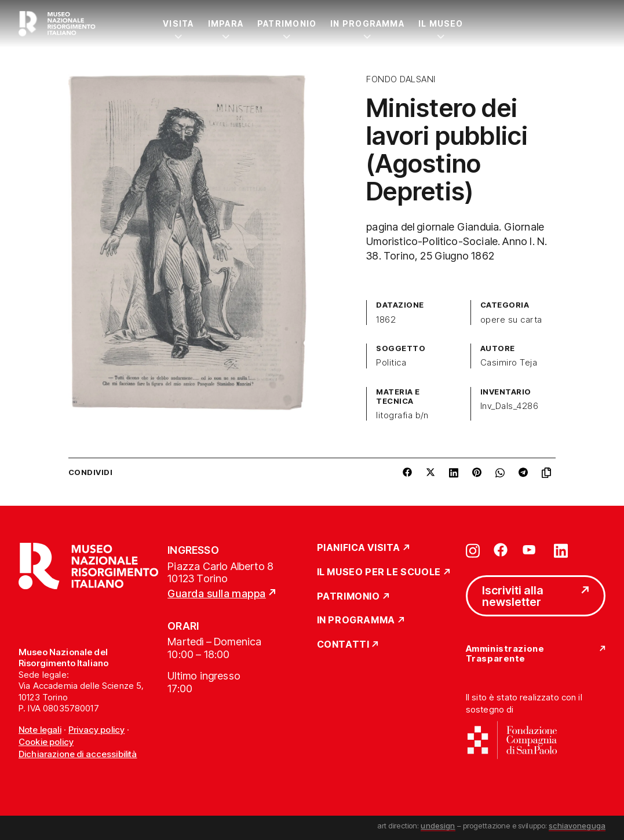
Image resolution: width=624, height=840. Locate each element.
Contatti (343, 645)
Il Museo (441, 23)
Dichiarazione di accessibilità (78, 754)
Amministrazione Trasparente (505, 654)
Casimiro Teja (509, 363)
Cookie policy (46, 742)
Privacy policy (96, 730)
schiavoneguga (577, 826)
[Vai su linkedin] (561, 550)
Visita (178, 23)
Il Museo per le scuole (379, 572)
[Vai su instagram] (473, 550)
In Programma (367, 23)
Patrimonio (287, 23)
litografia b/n (402, 415)
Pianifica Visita (359, 548)
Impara (226, 23)
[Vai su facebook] (501, 550)
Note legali (40, 730)
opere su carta (511, 320)
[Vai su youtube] (531, 550)
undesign (438, 826)
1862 (386, 320)
